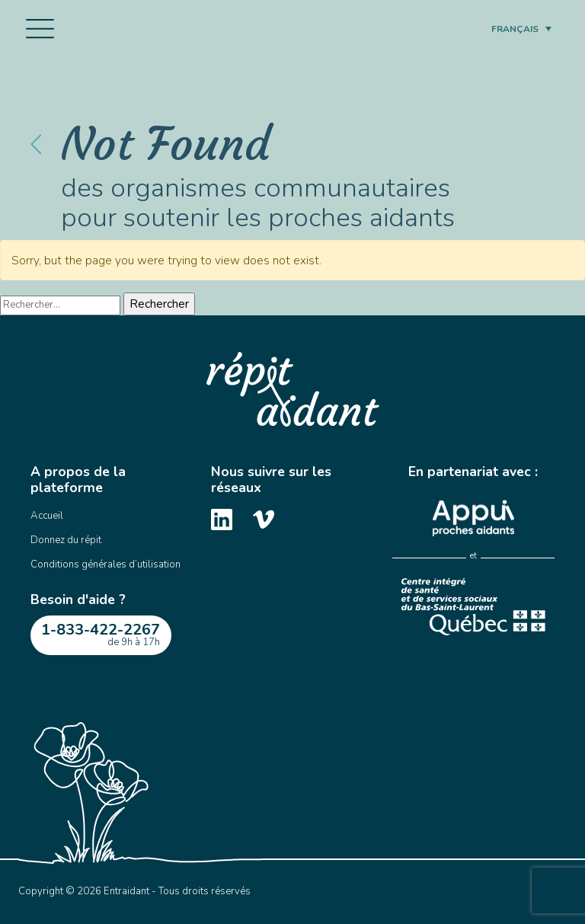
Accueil (47, 516)
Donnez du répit (66, 540)
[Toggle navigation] (40, 29)
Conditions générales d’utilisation (105, 564)
